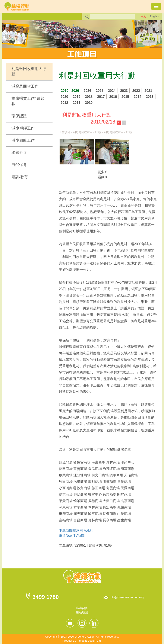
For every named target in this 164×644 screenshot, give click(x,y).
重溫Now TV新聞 (72, 536)
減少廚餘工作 (23, 140)
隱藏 (102, 177)
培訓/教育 (20, 177)
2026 (88, 91)
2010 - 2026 (70, 91)
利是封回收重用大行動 (29, 72)
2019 (77, 97)
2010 (89, 103)
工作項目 (64, 132)
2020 (64, 97)
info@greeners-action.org (127, 597)
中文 (143, 16)
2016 (113, 97)
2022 (136, 91)
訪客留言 (82, 608)
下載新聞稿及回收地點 (76, 531)
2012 (64, 103)
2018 (89, 97)
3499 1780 (46, 597)
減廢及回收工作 (25, 86)
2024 (112, 91)
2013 (150, 97)
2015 (125, 97)
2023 (124, 91)
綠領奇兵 (19, 152)
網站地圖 (82, 612)
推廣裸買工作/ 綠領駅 (28, 101)
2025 (100, 91)
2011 (77, 103)
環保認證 (19, 116)
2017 (101, 97)
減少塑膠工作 (23, 128)
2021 (148, 91)
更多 (102, 172)
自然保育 (19, 165)
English (154, 16)
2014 (138, 97)
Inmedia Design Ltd (89, 641)
